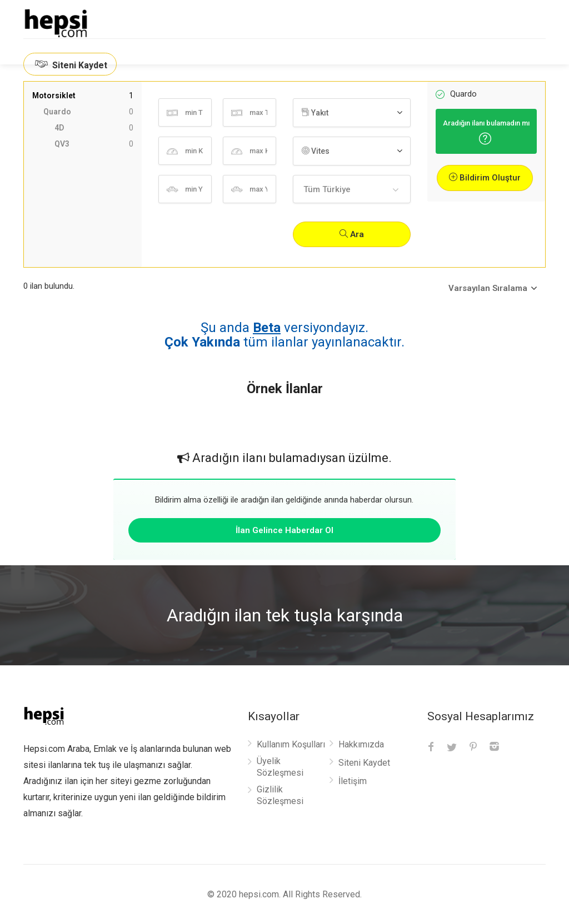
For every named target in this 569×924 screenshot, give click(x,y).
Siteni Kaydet (70, 64)
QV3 (94, 144)
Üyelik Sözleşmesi (280, 767)
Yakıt (315, 113)
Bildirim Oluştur (485, 178)
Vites (316, 151)
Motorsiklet (83, 96)
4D (94, 128)
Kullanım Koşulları (291, 744)
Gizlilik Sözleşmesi (280, 795)
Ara (352, 234)
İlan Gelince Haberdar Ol (284, 530)
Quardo (88, 112)
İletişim (353, 781)
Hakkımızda (361, 744)
